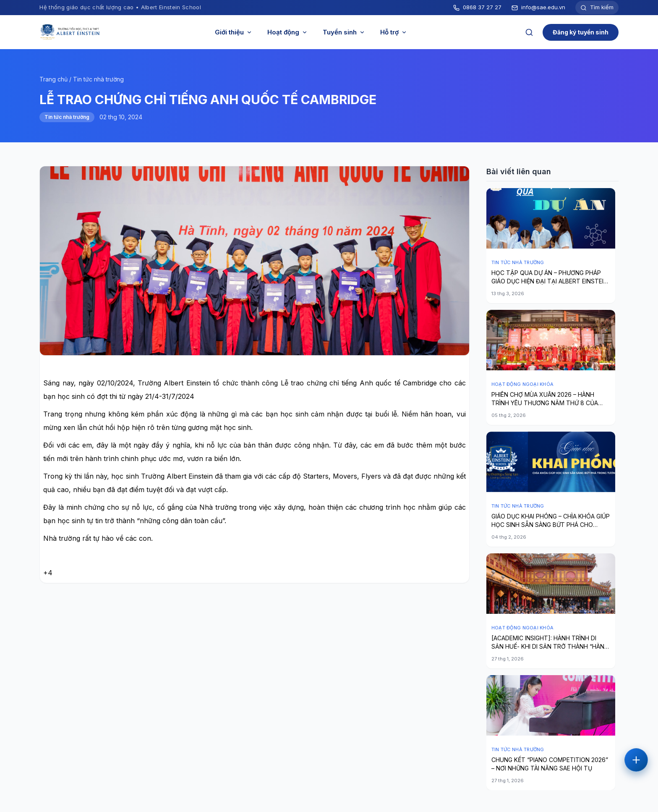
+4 (48, 573)
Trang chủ (54, 79)
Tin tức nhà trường (98, 79)
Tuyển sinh (344, 32)
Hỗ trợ (394, 32)
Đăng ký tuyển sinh (581, 32)
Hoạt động (287, 32)
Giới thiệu (234, 32)
